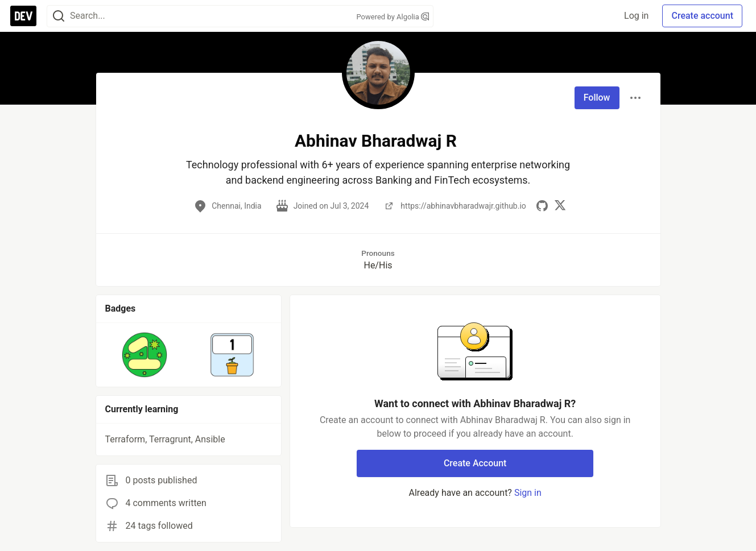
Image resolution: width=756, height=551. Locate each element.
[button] (145, 355)
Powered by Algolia (393, 17)
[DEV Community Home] (23, 16)
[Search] (59, 16)
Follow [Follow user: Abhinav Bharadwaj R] (597, 98)
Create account (702, 16)
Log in (636, 16)
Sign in (528, 493)
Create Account (475, 463)
